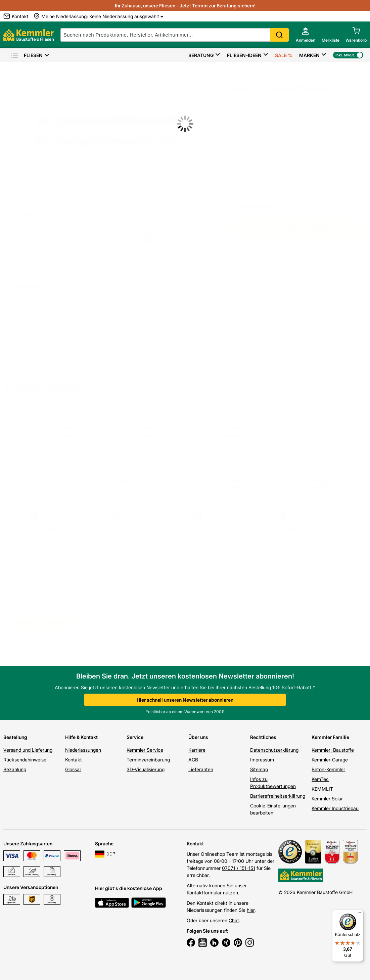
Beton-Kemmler (328, 769)
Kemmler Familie (330, 737)
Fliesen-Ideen (244, 55)
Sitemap (259, 769)
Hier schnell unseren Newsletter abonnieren (185, 700)
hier (251, 910)
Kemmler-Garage (330, 760)
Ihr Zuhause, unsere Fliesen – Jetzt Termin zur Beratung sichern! (185, 6)
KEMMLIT (322, 789)
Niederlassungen (83, 750)
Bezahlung (15, 769)
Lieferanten (201, 769)
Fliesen (27, 55)
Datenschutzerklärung (274, 750)
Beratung (201, 55)
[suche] (175, 35)
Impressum (262, 760)
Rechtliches (263, 737)
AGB (193, 760)
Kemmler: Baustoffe (333, 750)
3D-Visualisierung (146, 769)
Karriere (197, 750)
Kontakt (74, 760)
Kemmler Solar (327, 799)
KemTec (320, 779)
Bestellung (15, 737)
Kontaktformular (204, 893)
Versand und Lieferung (28, 750)
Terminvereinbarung (148, 760)
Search (279, 35)
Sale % (284, 55)
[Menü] (359, 914)
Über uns (198, 737)
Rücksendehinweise (25, 760)
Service (135, 737)
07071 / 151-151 (239, 868)
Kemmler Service (145, 750)
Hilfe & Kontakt (81, 737)
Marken (309, 55)
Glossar (73, 769)
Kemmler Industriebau (335, 808)
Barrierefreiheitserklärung (278, 796)
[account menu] (306, 35)
